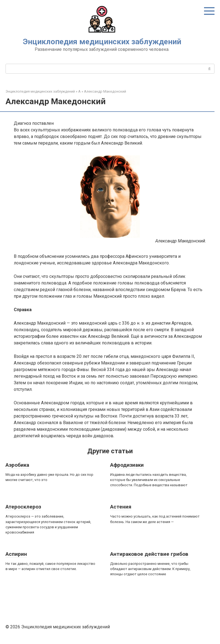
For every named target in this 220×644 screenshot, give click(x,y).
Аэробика (17, 465)
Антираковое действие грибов (149, 554)
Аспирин (16, 554)
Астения (121, 507)
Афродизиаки (127, 465)
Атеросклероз (23, 507)
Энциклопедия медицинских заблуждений (102, 42)
